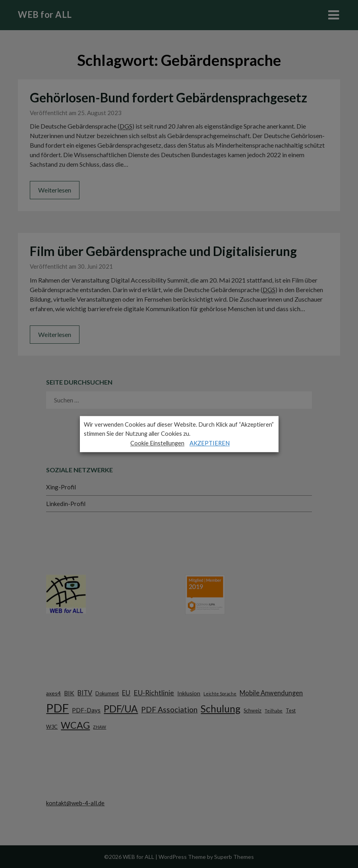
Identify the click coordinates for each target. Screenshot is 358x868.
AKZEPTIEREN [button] (210, 443)
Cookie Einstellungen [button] (157, 443)
